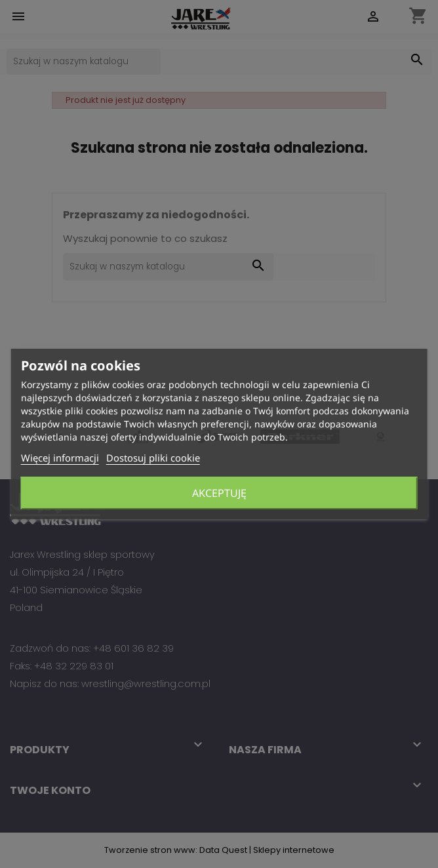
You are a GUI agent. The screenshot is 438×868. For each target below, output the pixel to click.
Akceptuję (219, 493)
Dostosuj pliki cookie (153, 458)
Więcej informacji (60, 458)
